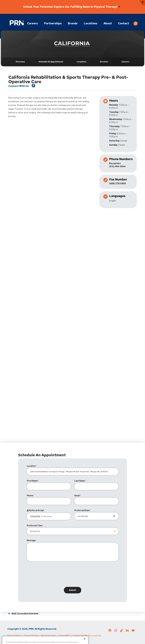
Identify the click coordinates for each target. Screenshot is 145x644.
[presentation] (46, 575)
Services (104, 62)
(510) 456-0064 (117, 166)
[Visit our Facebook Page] (33, 86)
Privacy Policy (14, 636)
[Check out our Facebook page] (110, 631)
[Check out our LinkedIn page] (127, 631)
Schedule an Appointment (51, 62)
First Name (32, 481)
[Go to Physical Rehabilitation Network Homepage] (17, 23)
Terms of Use (31, 636)
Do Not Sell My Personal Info (87, 636)
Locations (90, 23)
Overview (20, 62)
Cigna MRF (64, 636)
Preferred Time (35, 526)
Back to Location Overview (25, 613)
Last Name (80, 481)
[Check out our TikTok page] (122, 631)
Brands (73, 23)
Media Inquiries (48, 636)
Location (31, 466)
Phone (30, 496)
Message (31, 540)
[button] (136, 23)
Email (77, 496)
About (108, 23)
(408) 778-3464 (117, 183)
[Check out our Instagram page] (116, 631)
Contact (124, 23)
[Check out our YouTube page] (133, 631)
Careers (33, 23)
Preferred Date (82, 510)
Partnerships (53, 23)
